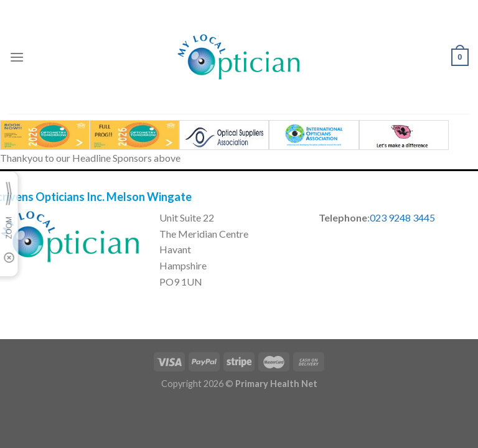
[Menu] (17, 57)
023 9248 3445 (402, 217)
